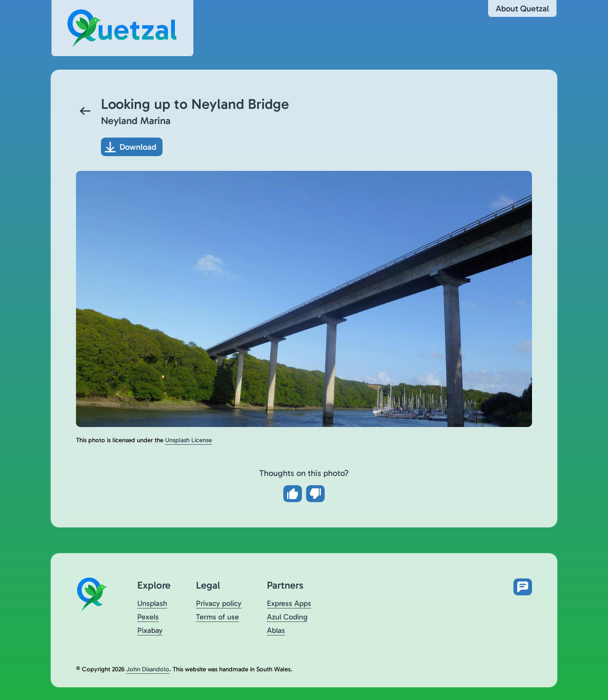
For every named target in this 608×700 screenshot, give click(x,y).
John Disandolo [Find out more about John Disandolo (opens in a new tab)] (148, 669)
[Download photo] (132, 147)
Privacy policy (219, 603)
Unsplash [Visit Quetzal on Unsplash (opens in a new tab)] (152, 603)
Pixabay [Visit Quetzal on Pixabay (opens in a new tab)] (150, 630)
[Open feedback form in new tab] (523, 587)
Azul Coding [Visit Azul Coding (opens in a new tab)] (287, 617)
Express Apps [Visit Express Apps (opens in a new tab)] (289, 603)
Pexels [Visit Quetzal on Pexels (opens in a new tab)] (148, 617)
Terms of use (217, 617)
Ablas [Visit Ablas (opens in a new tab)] (276, 630)
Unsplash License (189, 440)
